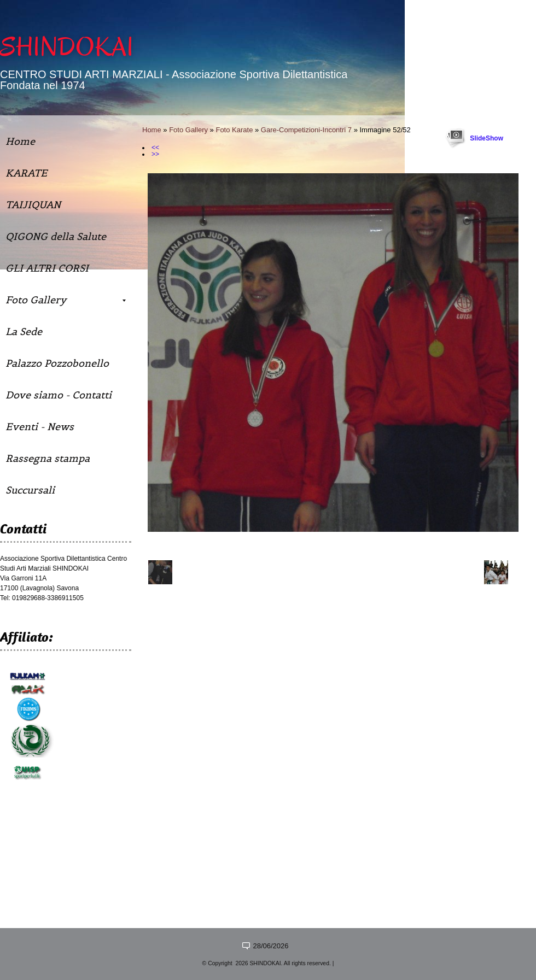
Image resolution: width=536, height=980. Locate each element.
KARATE (26, 173)
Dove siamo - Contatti (59, 395)
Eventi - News (40, 427)
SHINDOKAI (67, 47)
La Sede (24, 331)
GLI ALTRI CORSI (47, 268)
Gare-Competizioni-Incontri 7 (306, 130)
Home (152, 130)
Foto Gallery (188, 130)
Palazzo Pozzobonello (57, 363)
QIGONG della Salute (56, 236)
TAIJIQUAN (33, 205)
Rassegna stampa (48, 458)
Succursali (30, 490)
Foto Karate (234, 130)
